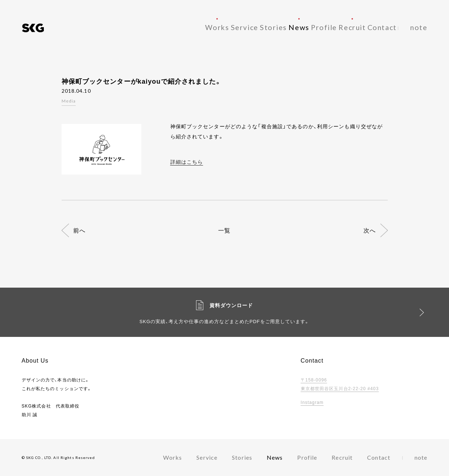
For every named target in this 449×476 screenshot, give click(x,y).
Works (173, 27)
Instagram (312, 402)
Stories (242, 27)
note (421, 27)
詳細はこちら (187, 162)
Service (207, 27)
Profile (307, 27)
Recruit (342, 27)
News (275, 27)
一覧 (224, 230)
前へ (79, 230)
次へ (370, 230)
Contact (379, 27)
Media (69, 101)
